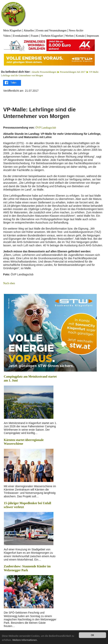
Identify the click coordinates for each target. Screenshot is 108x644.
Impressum (93, 36)
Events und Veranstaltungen (51, 31)
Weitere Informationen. (25, 640)
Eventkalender (21, 36)
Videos (7, 36)
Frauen (35, 36)
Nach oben (9, 283)
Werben (69, 36)
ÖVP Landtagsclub (46, 128)
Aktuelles (29, 31)
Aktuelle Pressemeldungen (44, 72)
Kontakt (80, 36)
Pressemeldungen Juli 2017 (73, 72)
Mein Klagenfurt (12, 31)
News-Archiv (76, 31)
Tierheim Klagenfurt (52, 36)
